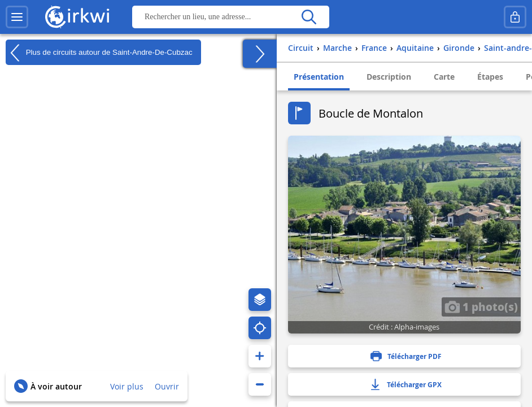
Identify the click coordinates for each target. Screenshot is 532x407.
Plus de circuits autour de (99, 53)
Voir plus (127, 386)
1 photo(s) (481, 306)
